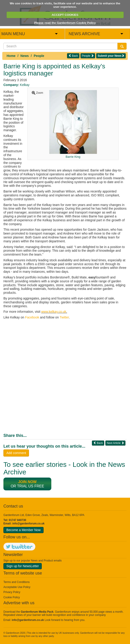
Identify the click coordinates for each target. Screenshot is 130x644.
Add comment (16, 453)
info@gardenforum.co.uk (28, 524)
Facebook (32, 317)
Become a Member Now (23, 530)
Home (11, 56)
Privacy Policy (12, 592)
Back (73, 56)
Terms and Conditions (17, 582)
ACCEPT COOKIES (65, 15)
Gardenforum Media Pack (37, 612)
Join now (27, 482)
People (39, 56)
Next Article (115, 443)
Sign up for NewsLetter (23, 566)
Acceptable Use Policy (17, 587)
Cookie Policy (12, 597)
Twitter (64, 317)
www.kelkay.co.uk (54, 312)
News (25, 56)
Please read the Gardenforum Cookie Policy (65, 23)
